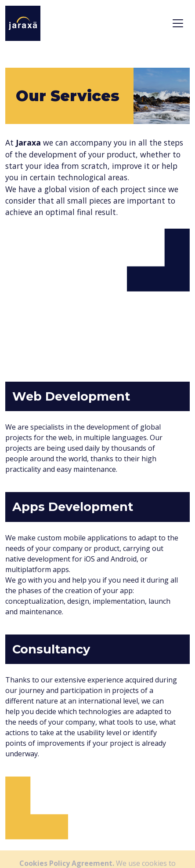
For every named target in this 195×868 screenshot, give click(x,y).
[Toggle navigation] (178, 23)
